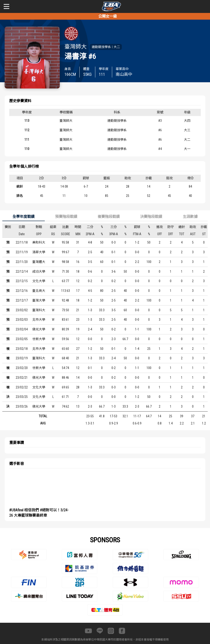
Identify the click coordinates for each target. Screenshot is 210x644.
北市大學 (39, 320)
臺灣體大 (39, 262)
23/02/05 (22, 339)
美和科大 (39, 242)
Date (22, 234)
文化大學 (39, 281)
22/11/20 (22, 262)
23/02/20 (22, 368)
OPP (39, 234)
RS (53, 234)
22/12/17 (22, 300)
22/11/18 (22, 242)
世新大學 (39, 339)
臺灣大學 (39, 300)
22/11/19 (22, 252)
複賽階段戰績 (109, 217)
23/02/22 (22, 387)
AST (193, 234)
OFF (159, 234)
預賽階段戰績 (66, 217)
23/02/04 (22, 329)
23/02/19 (22, 358)
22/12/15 (22, 281)
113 (27, 121)
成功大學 (39, 272)
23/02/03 (22, 320)
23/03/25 (22, 397)
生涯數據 (190, 217)
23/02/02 (22, 310)
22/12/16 (22, 291)
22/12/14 (22, 272)
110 (27, 149)
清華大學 (39, 252)
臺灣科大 (39, 310)
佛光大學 (39, 329)
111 (27, 140)
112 (27, 130)
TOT (182, 234)
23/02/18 (22, 349)
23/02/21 (22, 378)
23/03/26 (22, 406)
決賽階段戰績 (151, 217)
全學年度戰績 (24, 217)
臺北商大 (39, 291)
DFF (171, 234)
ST (204, 234)
